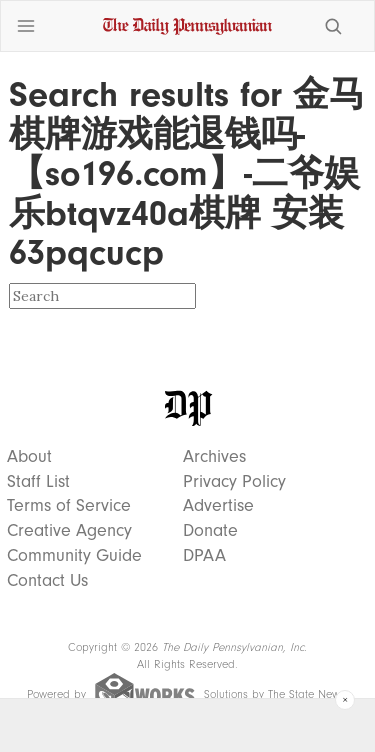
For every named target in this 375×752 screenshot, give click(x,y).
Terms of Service (69, 506)
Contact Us (47, 581)
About (29, 457)
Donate (210, 531)
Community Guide (74, 556)
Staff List (38, 482)
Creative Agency (69, 531)
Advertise (218, 506)
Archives (214, 457)
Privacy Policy (234, 482)
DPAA (204, 556)
